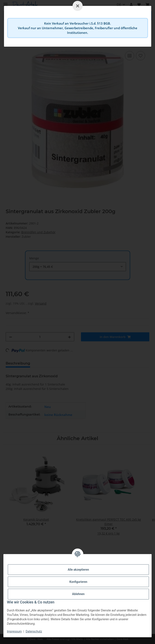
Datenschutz (34, 631)
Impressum (14, 631)
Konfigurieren (78, 582)
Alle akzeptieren (78, 570)
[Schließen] (78, 6)
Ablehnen (78, 594)
